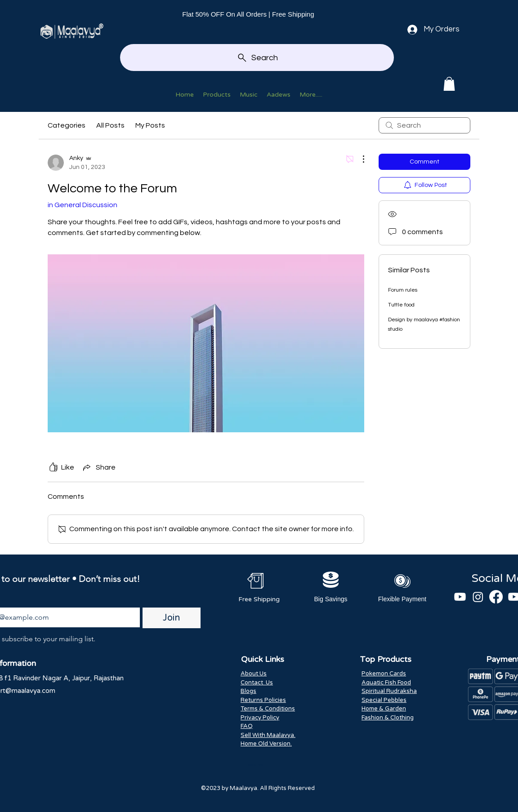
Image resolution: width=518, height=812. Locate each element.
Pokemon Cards (384, 674)
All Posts (110, 125)
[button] (449, 84)
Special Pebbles (384, 700)
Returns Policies (263, 700)
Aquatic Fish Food (386, 683)
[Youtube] (460, 597)
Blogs (248, 691)
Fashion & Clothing (388, 718)
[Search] (257, 58)
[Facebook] (496, 597)
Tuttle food (401, 305)
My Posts (150, 125)
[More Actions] (359, 159)
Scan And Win (255, 765)
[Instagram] (478, 597)
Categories (67, 125)
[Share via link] (98, 467)
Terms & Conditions (268, 709)
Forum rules (403, 290)
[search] (424, 125)
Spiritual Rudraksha (389, 691)
